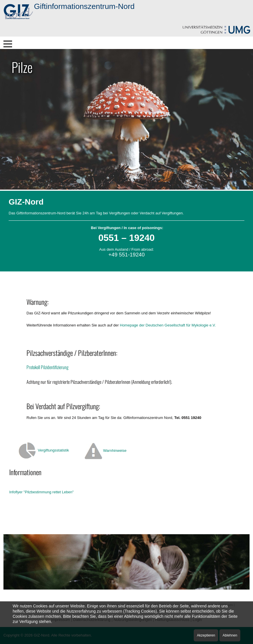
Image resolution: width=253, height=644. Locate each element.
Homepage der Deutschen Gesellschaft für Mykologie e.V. (168, 325)
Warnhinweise (115, 451)
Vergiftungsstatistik (53, 450)
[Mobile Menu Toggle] (8, 44)
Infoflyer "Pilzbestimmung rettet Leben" (41, 492)
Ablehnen (230, 635)
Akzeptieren (206, 635)
